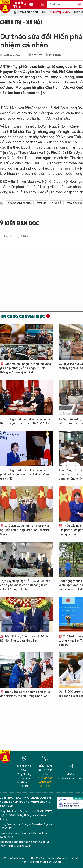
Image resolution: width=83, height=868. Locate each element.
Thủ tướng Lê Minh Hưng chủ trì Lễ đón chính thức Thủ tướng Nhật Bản (25, 694)
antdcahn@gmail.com (70, 778)
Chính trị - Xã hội (60, 12)
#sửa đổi (57, 203)
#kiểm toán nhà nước (20, 203)
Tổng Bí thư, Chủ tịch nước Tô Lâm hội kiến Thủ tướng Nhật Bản (25, 639)
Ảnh (44, 12)
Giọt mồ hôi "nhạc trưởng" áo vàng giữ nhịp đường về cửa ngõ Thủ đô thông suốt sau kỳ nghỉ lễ (25, 368)
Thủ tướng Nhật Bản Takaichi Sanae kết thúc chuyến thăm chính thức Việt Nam (26, 421)
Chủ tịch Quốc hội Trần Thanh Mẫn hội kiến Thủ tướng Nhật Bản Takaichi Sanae (25, 530)
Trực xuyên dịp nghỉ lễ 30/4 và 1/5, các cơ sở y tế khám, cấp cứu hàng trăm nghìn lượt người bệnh (25, 585)
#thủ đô (42, 203)
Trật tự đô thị (29, 12)
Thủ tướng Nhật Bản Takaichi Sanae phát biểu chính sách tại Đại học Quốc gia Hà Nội (25, 475)
